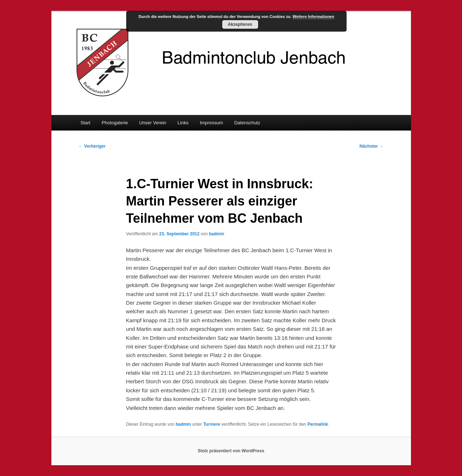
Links (183, 123)
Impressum (211, 123)
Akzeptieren (240, 24)
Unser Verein (153, 123)
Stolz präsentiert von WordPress (231, 451)
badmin (217, 234)
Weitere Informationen (314, 17)
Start (85, 123)
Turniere (212, 424)
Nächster (372, 146)
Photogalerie (115, 123)
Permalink (318, 424)
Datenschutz (247, 123)
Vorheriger (92, 146)
